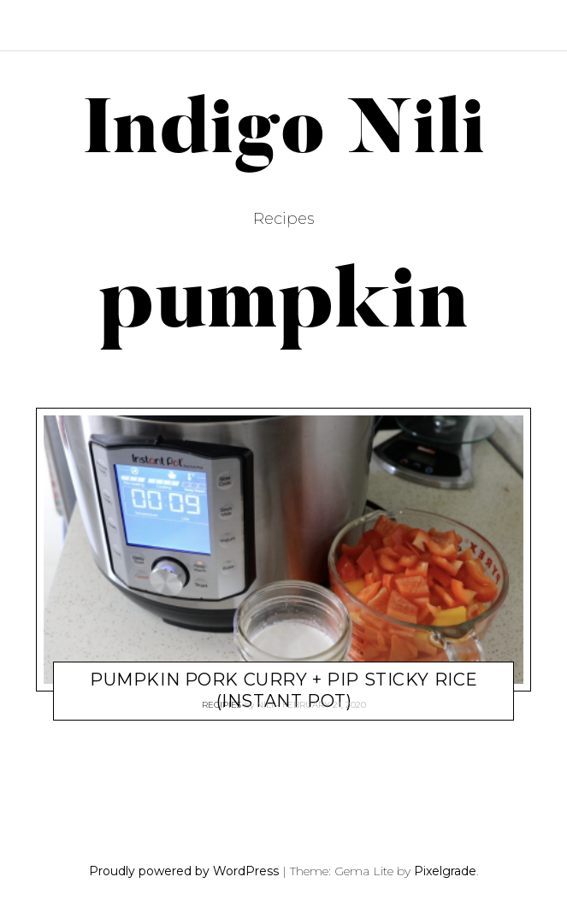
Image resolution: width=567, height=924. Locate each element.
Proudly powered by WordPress (184, 871)
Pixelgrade (445, 871)
